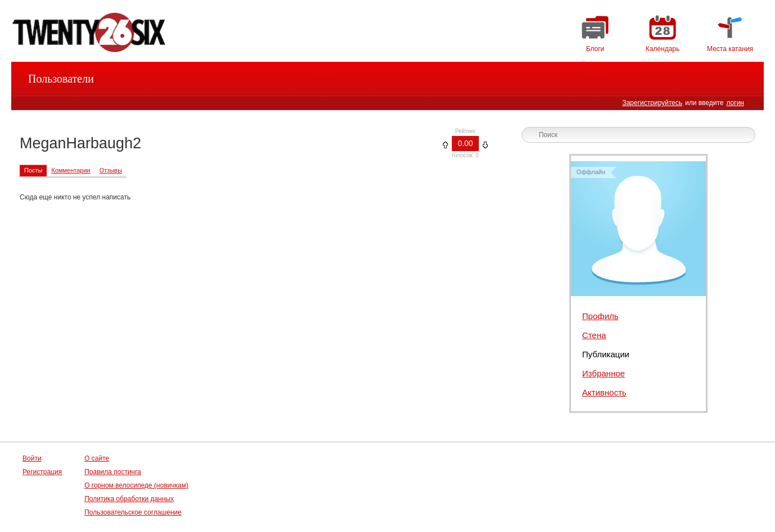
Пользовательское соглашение (133, 512)
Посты (33, 170)
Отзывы (111, 170)
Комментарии (71, 170)
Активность (604, 392)
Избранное (604, 373)
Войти (32, 458)
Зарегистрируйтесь (652, 103)
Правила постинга (113, 472)
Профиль (600, 316)
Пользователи (61, 79)
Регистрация (42, 472)
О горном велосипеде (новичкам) (136, 485)
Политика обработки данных (129, 499)
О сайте (97, 458)
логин (735, 103)
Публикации (606, 354)
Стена (594, 335)
